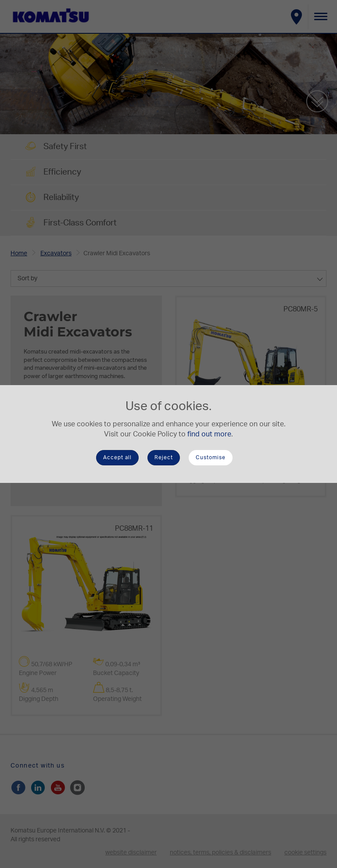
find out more (209, 434)
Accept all (117, 457)
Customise (211, 457)
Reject (164, 457)
